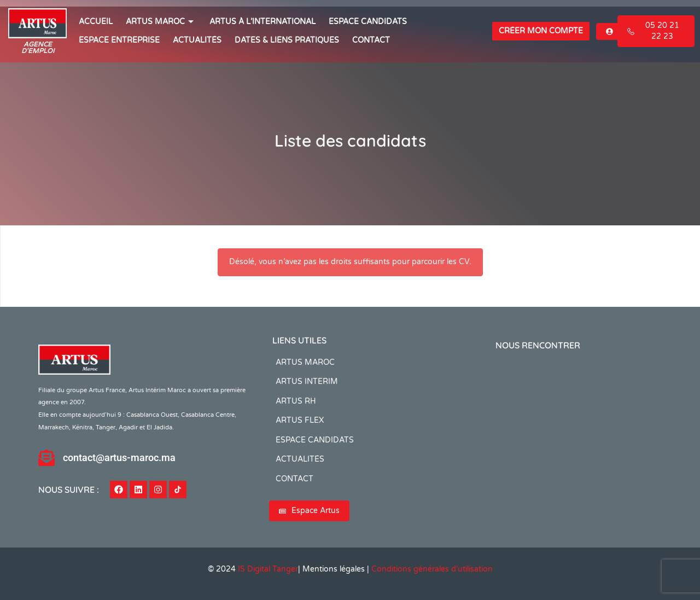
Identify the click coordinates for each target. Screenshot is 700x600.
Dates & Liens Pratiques (287, 40)
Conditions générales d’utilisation (432, 569)
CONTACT (371, 40)
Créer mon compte (541, 31)
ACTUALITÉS (197, 40)
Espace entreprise (119, 40)
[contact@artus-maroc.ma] (46, 458)
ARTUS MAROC (161, 22)
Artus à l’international (262, 22)
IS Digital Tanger (268, 569)
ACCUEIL (96, 22)
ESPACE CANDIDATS (368, 22)
